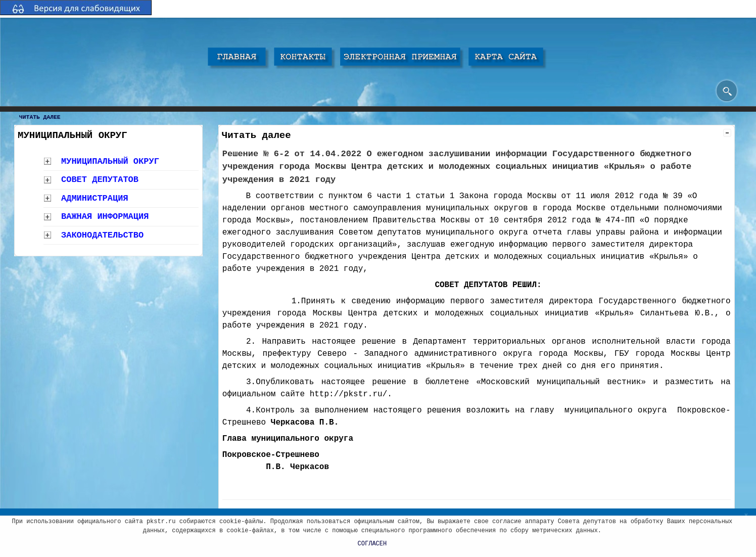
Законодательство (102, 235)
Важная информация (105, 217)
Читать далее (40, 117)
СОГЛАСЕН (372, 544)
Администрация (95, 198)
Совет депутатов (100, 180)
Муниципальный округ (110, 161)
